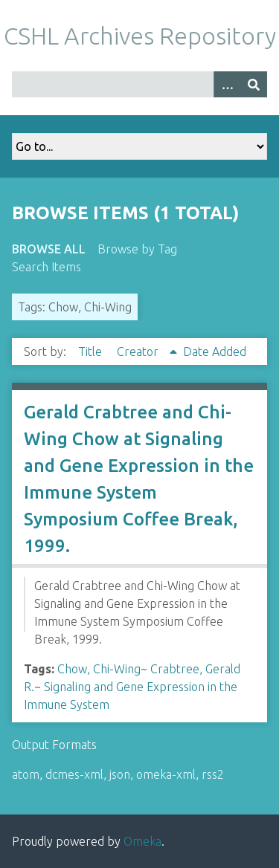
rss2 (213, 774)
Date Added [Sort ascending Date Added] (215, 352)
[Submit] (254, 84)
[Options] (227, 84)
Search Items (46, 267)
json (120, 774)
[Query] (139, 84)
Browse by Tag (137, 249)
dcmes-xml (74, 774)
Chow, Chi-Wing (99, 669)
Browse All (49, 249)
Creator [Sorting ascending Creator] (139, 352)
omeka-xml (166, 774)
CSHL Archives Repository (140, 36)
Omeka (142, 841)
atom (26, 774)
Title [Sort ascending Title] (92, 352)
